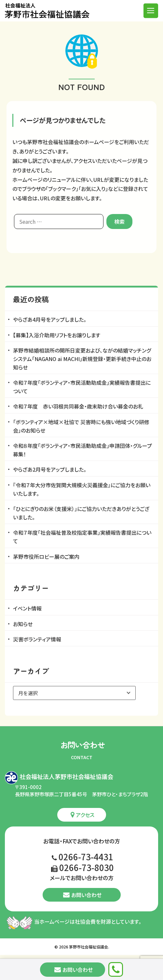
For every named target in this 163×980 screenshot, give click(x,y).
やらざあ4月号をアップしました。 (50, 319)
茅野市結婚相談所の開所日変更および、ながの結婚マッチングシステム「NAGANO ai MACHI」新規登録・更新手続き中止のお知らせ (82, 359)
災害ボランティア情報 (37, 639)
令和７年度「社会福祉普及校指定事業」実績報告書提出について (82, 537)
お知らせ (23, 624)
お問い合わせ (82, 895)
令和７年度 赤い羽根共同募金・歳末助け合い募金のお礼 (78, 406)
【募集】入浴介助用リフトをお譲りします (57, 335)
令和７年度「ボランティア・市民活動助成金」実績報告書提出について (82, 387)
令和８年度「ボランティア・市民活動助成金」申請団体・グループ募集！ (82, 450)
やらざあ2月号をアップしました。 (50, 469)
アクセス (82, 815)
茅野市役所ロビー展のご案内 (46, 557)
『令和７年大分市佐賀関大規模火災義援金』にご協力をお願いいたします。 (82, 489)
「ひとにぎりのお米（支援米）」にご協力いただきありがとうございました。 (81, 513)
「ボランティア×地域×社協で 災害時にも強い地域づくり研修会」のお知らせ (81, 426)
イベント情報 (27, 608)
